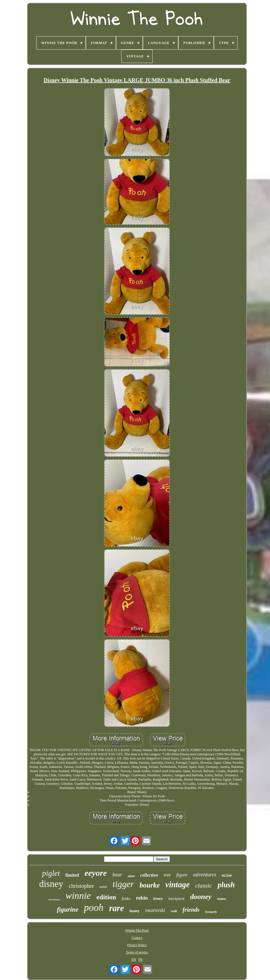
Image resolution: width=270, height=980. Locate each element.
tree (167, 875)
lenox (158, 898)
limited (72, 875)
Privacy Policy (137, 945)
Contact (137, 938)
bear (117, 875)
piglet (51, 873)
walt (174, 911)
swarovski (155, 910)
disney (51, 884)
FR (140, 960)
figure (182, 875)
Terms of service (137, 952)
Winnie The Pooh (137, 930)
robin (142, 898)
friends (191, 910)
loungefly (211, 912)
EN (134, 960)
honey (135, 911)
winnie (78, 896)
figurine (67, 910)
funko (126, 899)
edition (106, 897)
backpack (177, 899)
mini (103, 887)
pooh (94, 908)
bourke (150, 885)
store (131, 876)
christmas (54, 899)
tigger (123, 884)
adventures (205, 875)
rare (116, 908)
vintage (178, 884)
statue (222, 899)
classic (204, 885)
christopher (81, 886)
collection (149, 875)
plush (226, 885)
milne (227, 876)
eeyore (96, 873)
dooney (201, 897)
